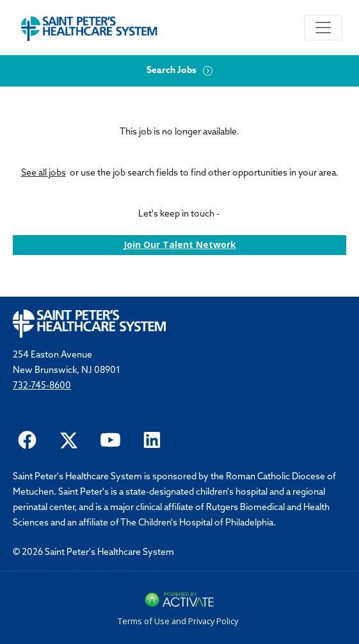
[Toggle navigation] (323, 28)
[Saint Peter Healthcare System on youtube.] (110, 439)
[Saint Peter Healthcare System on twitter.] (69, 439)
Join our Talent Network (180, 244)
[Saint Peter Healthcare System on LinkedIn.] (152, 439)
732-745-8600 (42, 386)
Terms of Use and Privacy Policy (178, 621)
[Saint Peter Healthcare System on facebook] (27, 439)
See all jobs (44, 173)
